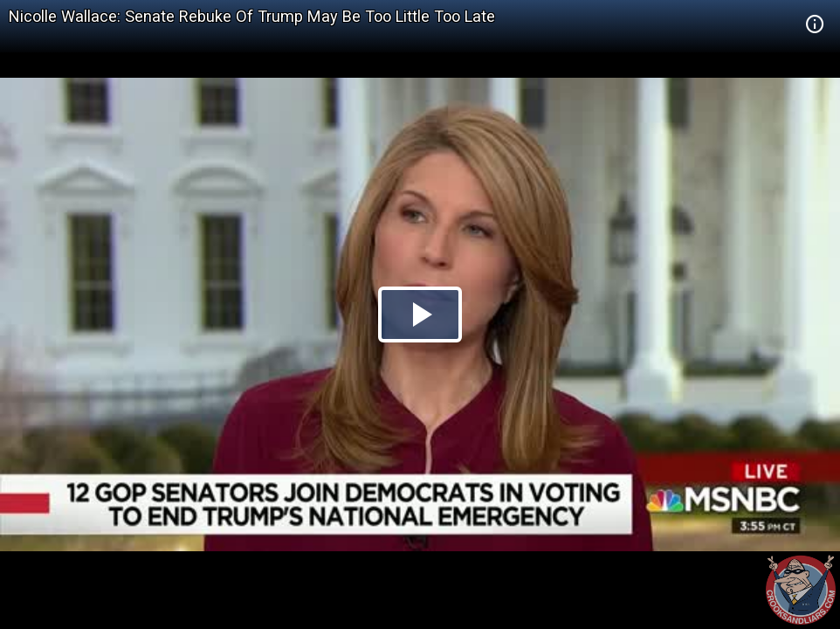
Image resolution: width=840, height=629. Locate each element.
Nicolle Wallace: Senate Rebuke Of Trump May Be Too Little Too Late (252, 16)
